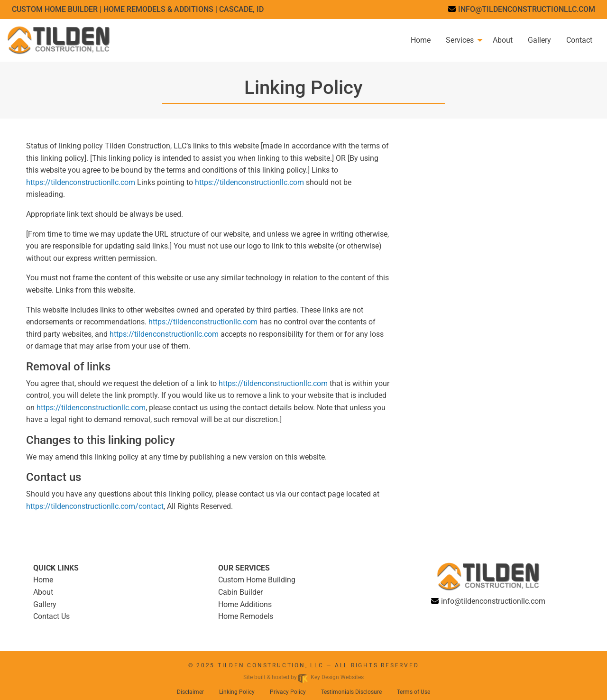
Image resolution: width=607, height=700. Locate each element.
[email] (522, 9)
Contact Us (51, 616)
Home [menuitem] (421, 40)
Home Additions (245, 604)
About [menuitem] (503, 40)
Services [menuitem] (460, 40)
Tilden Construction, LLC (271, 665)
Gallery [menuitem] (539, 40)
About (43, 592)
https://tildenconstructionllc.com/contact (95, 506)
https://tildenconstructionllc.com (81, 182)
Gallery (45, 604)
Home (43, 580)
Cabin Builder (240, 592)
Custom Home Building (257, 580)
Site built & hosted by (303, 677)
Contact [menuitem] (579, 40)
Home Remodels (246, 616)
